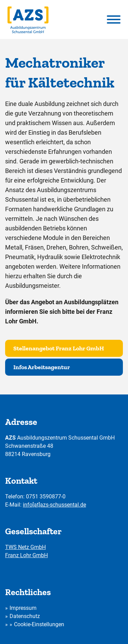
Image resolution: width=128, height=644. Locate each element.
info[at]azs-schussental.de (54, 505)
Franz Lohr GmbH (26, 555)
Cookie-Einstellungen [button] (39, 624)
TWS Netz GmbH (25, 547)
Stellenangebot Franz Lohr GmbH (59, 348)
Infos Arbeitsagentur (42, 367)
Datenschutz (25, 616)
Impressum (23, 608)
